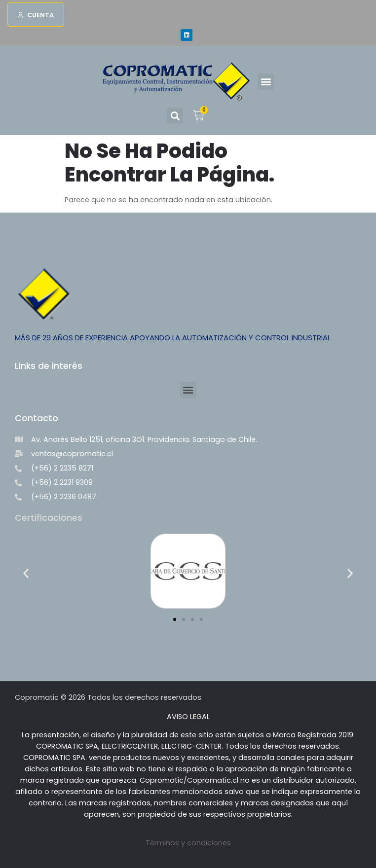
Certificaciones (49, 518)
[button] (36, 15)
